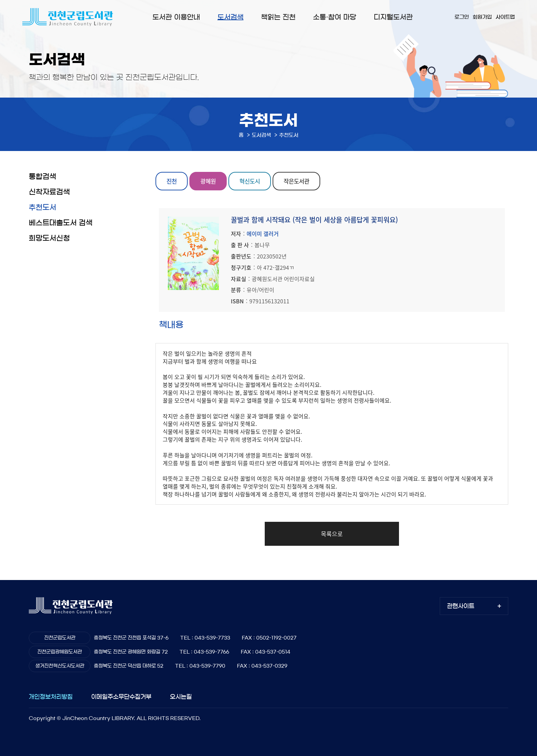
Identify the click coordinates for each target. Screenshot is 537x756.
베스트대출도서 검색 (61, 223)
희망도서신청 (49, 238)
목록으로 (332, 534)
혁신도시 (250, 181)
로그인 (462, 17)
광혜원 (208, 181)
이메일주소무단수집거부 (121, 697)
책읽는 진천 (278, 17)
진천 (172, 181)
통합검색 (42, 177)
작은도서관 (296, 181)
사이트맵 (505, 17)
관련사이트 (461, 606)
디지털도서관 (393, 17)
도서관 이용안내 (176, 17)
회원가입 (482, 17)
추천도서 (42, 207)
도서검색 (230, 17)
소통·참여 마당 (335, 17)
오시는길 (181, 697)
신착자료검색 (49, 192)
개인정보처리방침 (51, 697)
